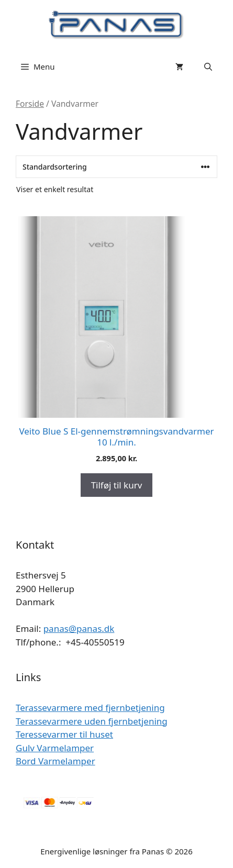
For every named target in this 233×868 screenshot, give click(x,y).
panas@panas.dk (79, 628)
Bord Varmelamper (56, 761)
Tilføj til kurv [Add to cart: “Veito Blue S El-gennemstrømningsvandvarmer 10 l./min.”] (117, 485)
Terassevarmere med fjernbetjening (90, 708)
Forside (30, 104)
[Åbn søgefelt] (208, 66)
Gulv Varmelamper (55, 748)
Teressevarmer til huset (64, 734)
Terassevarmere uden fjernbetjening (92, 721)
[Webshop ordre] (116, 167)
